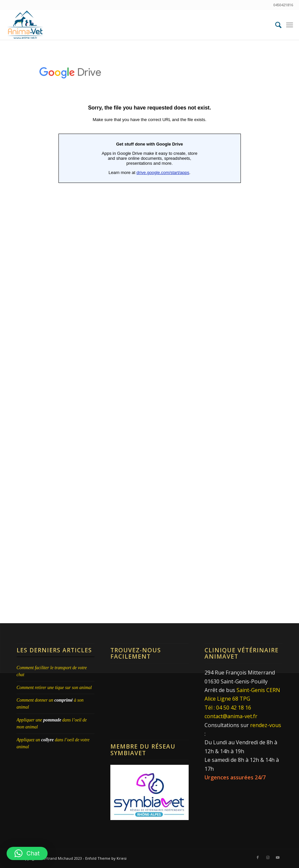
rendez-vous (266, 725)
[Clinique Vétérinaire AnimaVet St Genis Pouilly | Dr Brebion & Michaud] (25, 25)
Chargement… (149, 330)
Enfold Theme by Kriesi (106, 858)
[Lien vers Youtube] (278, 857)
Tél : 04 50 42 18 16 (228, 708)
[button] (27, 853)
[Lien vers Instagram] (268, 857)
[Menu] (290, 25)
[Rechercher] (275, 25)
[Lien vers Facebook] (258, 857)
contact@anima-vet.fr (231, 716)
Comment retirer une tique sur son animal (54, 688)
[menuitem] (275, 25)
